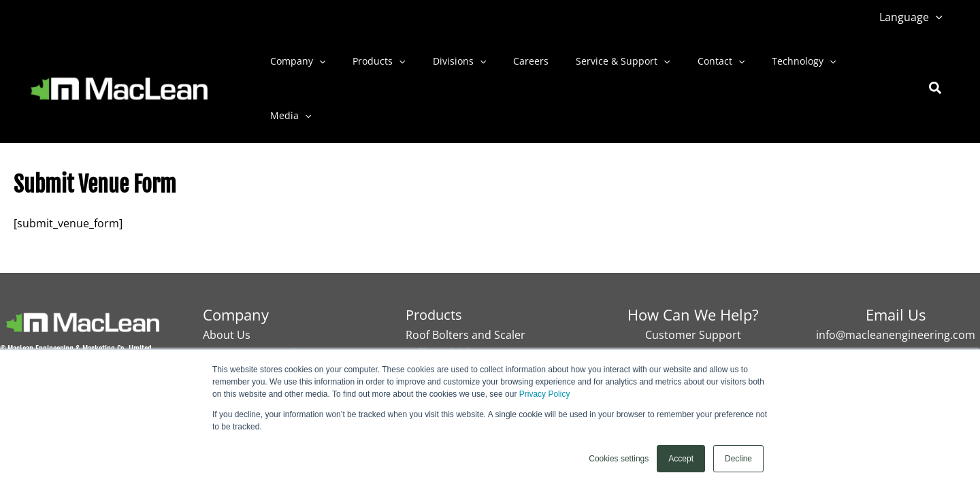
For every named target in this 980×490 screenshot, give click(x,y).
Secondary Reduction (460, 347)
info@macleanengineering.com (896, 311)
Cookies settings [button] (619, 459)
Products (366, 66)
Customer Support (693, 311)
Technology (751, 66)
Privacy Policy (545, 394)
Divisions (439, 66)
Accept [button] (681, 459)
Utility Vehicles (443, 329)
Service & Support (586, 66)
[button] (938, 17)
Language (914, 17)
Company (294, 66)
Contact (676, 66)
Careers (502, 66)
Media (822, 66)
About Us (227, 311)
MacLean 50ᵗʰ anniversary (268, 329)
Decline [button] (738, 459)
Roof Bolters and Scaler (465, 311)
